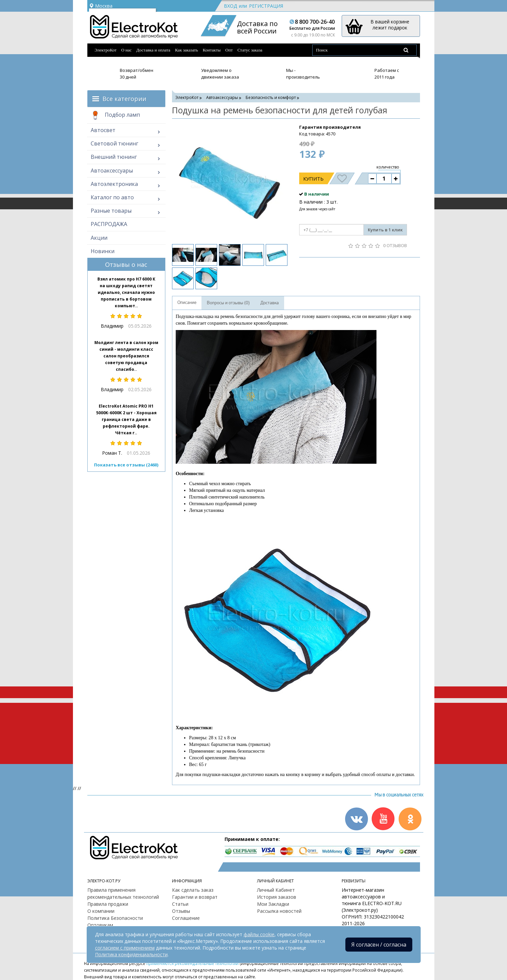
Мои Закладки (273, 904)
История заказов (277, 897)
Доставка (270, 303)
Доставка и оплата (153, 50)
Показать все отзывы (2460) (126, 465)
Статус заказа (250, 50)
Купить (313, 179)
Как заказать (187, 50)
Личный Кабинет (276, 890)
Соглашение (186, 918)
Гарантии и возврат (195, 897)
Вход (230, 6)
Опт (229, 50)
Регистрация (266, 6)
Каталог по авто (112, 197)
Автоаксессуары (112, 171)
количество (388, 167)
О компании (101, 911)
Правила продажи (108, 904)
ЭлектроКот (106, 50)
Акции (99, 238)
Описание (187, 303)
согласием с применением (125, 948)
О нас (126, 50)
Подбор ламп (115, 115)
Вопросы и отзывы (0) (228, 303)
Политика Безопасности (115, 918)
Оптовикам (100, 925)
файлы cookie (259, 934)
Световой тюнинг (114, 143)
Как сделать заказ (193, 890)
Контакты (212, 50)
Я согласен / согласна (379, 945)
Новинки (103, 251)
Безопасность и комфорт (271, 97)
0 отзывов (395, 245)
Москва (101, 6)
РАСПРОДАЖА (109, 224)
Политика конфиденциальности (131, 954)
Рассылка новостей (279, 911)
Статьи (180, 904)
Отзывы (181, 911)
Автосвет (103, 130)
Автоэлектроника (114, 184)
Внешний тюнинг (114, 157)
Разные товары (111, 211)
